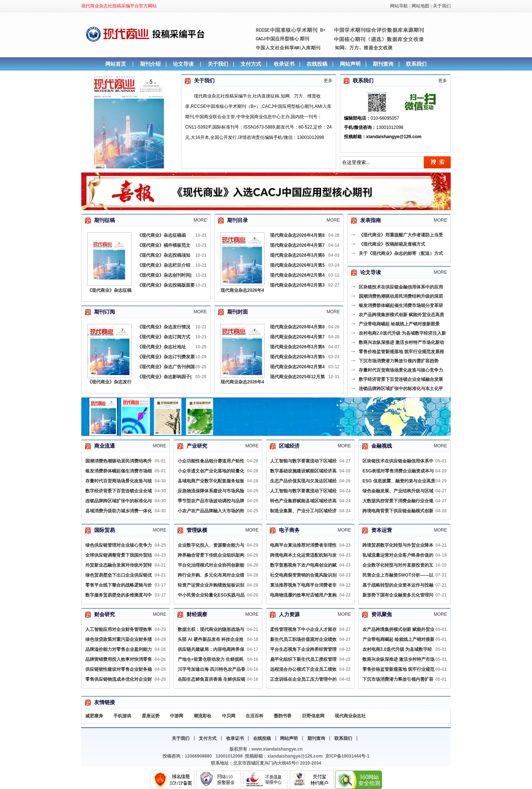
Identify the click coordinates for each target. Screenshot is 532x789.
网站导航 (399, 6)
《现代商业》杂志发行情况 (164, 327)
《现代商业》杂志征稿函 (161, 235)
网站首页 (116, 64)
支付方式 (251, 64)
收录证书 (284, 64)
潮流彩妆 (202, 716)
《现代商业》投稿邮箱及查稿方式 (392, 244)
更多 (328, 81)
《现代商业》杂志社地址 (161, 347)
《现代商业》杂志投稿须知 (164, 255)
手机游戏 (122, 716)
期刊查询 (383, 64)
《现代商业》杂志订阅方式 (164, 337)
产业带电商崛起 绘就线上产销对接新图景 (399, 324)
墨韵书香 (283, 716)
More (200, 220)
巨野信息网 (313, 716)
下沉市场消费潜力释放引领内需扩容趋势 (399, 361)
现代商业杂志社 (350, 716)
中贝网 (229, 716)
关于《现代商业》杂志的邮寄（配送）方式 (401, 253)
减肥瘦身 (94, 716)
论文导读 (183, 64)
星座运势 (151, 716)
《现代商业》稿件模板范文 (164, 245)
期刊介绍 (150, 64)
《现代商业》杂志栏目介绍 (164, 265)
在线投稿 (317, 64)
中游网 (177, 716)
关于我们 (442, 6)
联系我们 (416, 64)
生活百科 (255, 716)
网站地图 (420, 6)
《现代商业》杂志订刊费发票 (166, 357)
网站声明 (350, 64)
